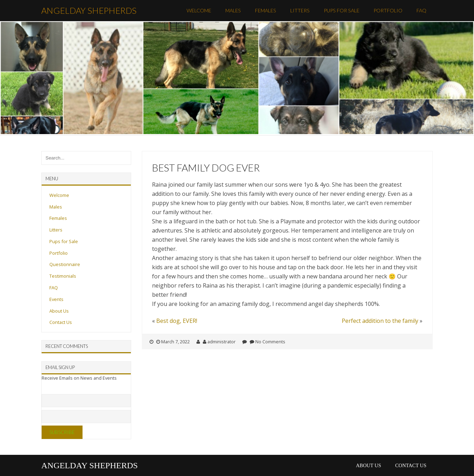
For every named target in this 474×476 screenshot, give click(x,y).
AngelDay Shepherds (89, 10)
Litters (300, 10)
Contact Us (61, 322)
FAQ (421, 10)
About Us (59, 311)
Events (56, 299)
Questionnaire (65, 264)
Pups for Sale (342, 10)
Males (233, 10)
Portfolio (388, 10)
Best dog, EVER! (177, 321)
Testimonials (63, 276)
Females (266, 10)
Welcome (199, 10)
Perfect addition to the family (380, 321)
